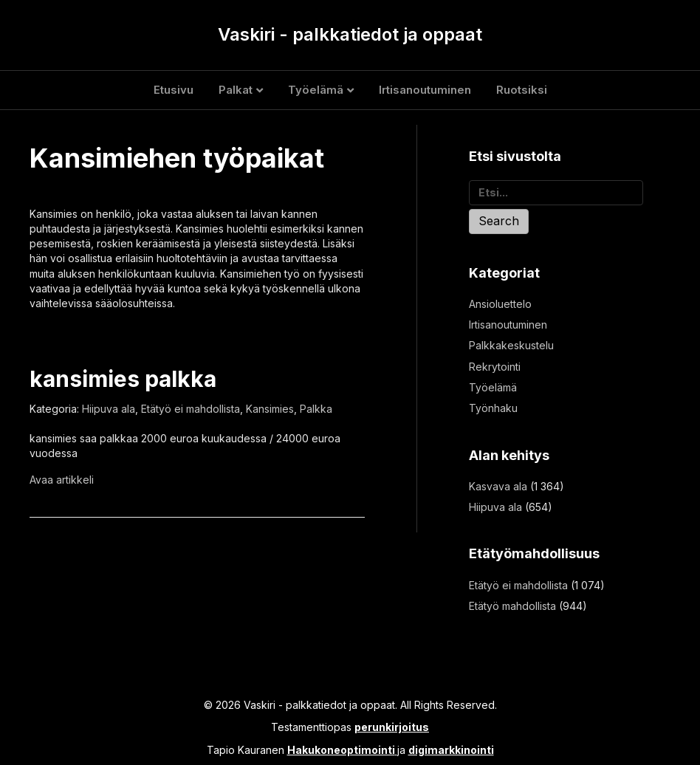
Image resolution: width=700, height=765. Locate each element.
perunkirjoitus (392, 727)
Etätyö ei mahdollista (191, 409)
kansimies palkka (123, 379)
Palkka (316, 409)
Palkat (236, 90)
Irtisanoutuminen (425, 90)
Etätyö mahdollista (512, 606)
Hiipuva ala (109, 409)
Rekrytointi (495, 367)
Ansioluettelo (500, 304)
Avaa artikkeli (62, 480)
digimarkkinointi (451, 750)
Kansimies (270, 409)
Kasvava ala (498, 486)
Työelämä (316, 90)
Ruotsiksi (522, 90)
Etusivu (174, 90)
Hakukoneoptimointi (341, 750)
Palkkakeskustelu (511, 345)
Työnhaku (493, 408)
